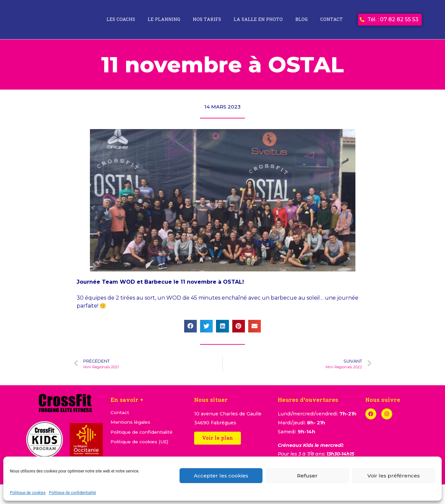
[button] (190, 326)
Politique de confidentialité (72, 493)
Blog (301, 19)
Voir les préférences (394, 476)
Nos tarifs (207, 19)
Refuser (307, 476)
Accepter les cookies (221, 476)
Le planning (164, 19)
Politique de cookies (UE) (141, 443)
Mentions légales (131, 423)
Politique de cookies (28, 493)
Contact (332, 19)
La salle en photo (258, 19)
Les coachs (121, 19)
